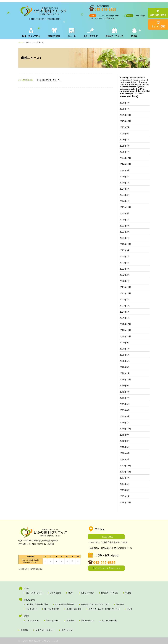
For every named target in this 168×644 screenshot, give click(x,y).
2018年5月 (125, 447)
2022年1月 (125, 281)
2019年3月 (125, 416)
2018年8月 (125, 441)
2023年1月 (125, 238)
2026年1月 (125, 109)
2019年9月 (125, 386)
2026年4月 (125, 103)
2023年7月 (125, 220)
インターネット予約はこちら (108, 568)
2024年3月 (125, 195)
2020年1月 (125, 373)
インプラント (31, 609)
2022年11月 (125, 244)
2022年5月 (125, 263)
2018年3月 (125, 459)
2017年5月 (125, 484)
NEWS (71, 593)
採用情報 (24, 630)
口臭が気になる (32, 620)
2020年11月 (125, 330)
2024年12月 (125, 158)
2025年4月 (125, 146)
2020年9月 (125, 343)
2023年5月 (125, 226)
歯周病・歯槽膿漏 (74, 609)
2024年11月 (125, 164)
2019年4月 (125, 410)
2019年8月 (125, 392)
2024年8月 (125, 177)
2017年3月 (125, 490)
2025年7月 (125, 127)
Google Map (108, 537)
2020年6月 (125, 355)
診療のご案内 (54, 36)
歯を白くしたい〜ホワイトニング (95, 604)
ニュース (72, 36)
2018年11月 (125, 429)
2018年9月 (125, 435)
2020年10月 (125, 336)
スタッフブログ (90, 36)
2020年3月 (125, 367)
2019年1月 (125, 422)
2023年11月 (125, 207)
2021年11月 (125, 287)
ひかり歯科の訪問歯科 (65, 604)
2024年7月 (125, 183)
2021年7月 (125, 306)
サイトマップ (67, 630)
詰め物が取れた (88, 620)
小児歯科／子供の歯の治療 (37, 604)
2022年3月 (125, 275)
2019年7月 (125, 398)
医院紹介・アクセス (114, 36)
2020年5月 (125, 361)
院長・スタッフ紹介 (31, 36)
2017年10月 (125, 472)
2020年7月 (125, 349)
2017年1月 (125, 496)
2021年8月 (125, 299)
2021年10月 (125, 293)
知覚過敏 (70, 620)
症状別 (130, 609)
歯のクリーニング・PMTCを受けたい (104, 609)
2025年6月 (125, 133)
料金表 (134, 36)
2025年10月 (125, 121)
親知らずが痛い (53, 620)
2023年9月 (125, 213)
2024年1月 (125, 201)
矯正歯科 (120, 604)
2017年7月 (125, 478)
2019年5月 (125, 404)
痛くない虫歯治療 (52, 609)
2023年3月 (125, 232)
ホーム (21, 42)
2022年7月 (125, 256)
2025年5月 (125, 140)
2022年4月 (125, 269)
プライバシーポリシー (45, 630)
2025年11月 (125, 115)
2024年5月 (125, 189)
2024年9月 (125, 170)
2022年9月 (125, 250)
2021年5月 (125, 312)
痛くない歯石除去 (109, 620)
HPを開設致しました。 (49, 80)
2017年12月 (125, 466)
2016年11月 (125, 502)
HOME (26, 588)
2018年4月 (125, 453)
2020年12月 (125, 324)
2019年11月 (125, 379)
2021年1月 (125, 318)
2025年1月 (125, 152)
